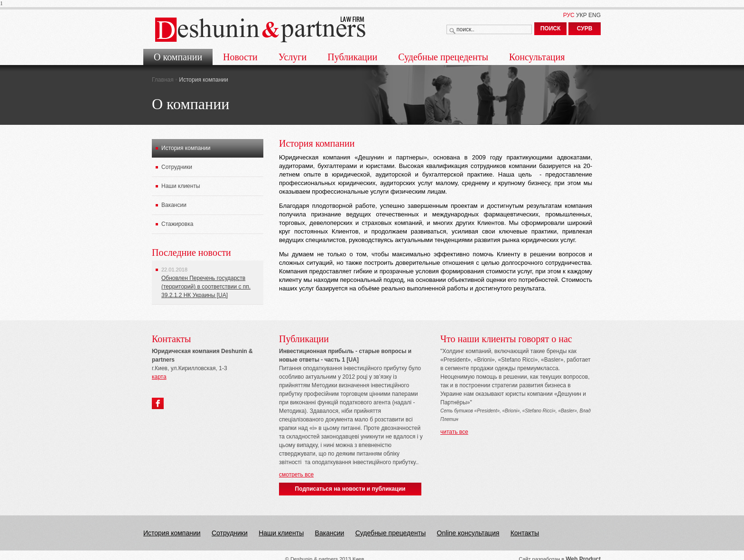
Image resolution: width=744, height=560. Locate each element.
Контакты (525, 533)
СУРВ (585, 28)
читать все (454, 432)
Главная (163, 80)
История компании (186, 148)
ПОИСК (551, 28)
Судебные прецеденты (443, 57)
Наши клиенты (181, 186)
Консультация (537, 57)
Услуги (293, 57)
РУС (569, 15)
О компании (178, 57)
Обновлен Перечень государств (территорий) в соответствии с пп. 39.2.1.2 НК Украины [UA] (206, 287)
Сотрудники (177, 167)
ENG (595, 15)
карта (159, 377)
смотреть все (296, 475)
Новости (240, 57)
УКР (581, 15)
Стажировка (177, 224)
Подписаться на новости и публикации (350, 489)
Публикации (352, 57)
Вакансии (174, 205)
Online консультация (468, 533)
